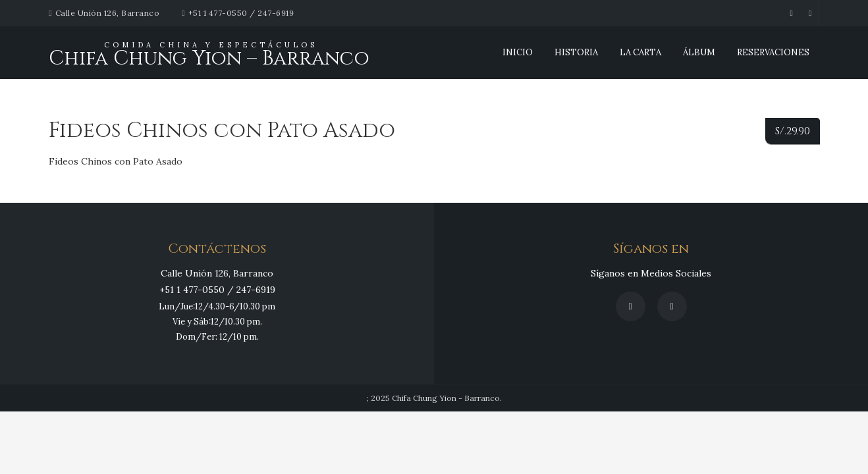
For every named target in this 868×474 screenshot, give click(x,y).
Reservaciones (773, 52)
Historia (576, 52)
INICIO (518, 52)
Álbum (699, 52)
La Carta (640, 52)
